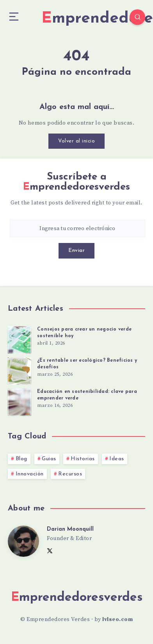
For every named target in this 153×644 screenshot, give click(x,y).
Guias (49, 459)
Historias (83, 459)
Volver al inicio (76, 141)
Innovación (30, 474)
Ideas (117, 459)
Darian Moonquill (70, 529)
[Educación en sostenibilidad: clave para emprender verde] (20, 401)
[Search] (137, 17)
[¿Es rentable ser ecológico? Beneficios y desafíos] (20, 370)
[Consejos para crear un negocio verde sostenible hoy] (20, 339)
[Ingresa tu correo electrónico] (77, 228)
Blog (21, 459)
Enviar (76, 251)
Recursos (70, 474)
